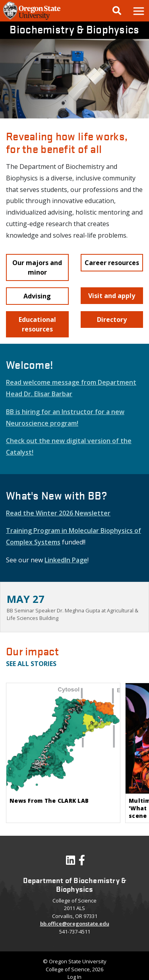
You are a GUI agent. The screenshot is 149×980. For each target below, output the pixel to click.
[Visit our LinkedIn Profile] (71, 862)
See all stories (31, 664)
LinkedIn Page (66, 560)
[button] (138, 11)
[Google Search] (117, 11)
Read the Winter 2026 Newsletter (58, 513)
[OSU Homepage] (32, 19)
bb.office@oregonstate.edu (75, 924)
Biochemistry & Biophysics (74, 29)
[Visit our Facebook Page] (82, 862)
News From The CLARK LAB (49, 801)
